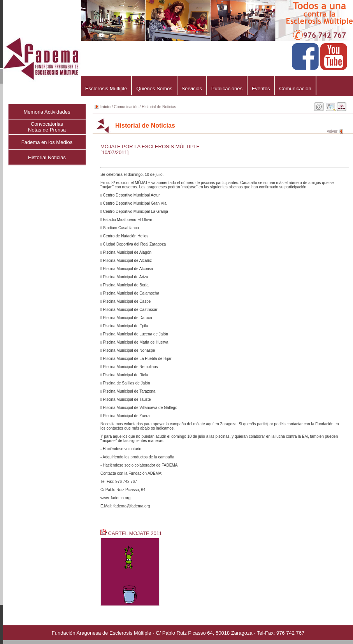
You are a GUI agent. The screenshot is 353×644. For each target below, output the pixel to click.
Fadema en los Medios (47, 142)
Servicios (192, 89)
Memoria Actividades (47, 112)
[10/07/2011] (114, 152)
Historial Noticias (47, 157)
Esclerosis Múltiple (106, 89)
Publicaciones (227, 89)
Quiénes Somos (154, 89)
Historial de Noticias (159, 107)
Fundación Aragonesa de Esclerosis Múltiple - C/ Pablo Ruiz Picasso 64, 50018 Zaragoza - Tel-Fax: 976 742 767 (178, 633)
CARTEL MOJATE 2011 (132, 533)
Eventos (261, 89)
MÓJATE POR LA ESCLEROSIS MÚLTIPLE (150, 147)
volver (332, 131)
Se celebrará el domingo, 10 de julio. (222, 340)
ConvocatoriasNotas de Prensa (47, 127)
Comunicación (295, 89)
